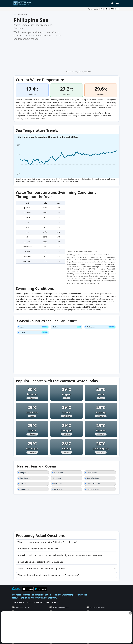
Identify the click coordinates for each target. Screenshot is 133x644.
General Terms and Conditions (29, 608)
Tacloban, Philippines (107, 67)
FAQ (13, 608)
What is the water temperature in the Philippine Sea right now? (47, 489)
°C (102, 9)
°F (107, 9)
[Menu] (117, 3)
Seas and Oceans (21, 14)
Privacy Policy (49, 608)
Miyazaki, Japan (82, 67)
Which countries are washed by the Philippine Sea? (41, 516)
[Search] (107, 3)
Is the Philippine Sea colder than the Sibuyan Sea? (41, 509)
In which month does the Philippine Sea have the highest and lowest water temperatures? (60, 502)
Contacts (60, 608)
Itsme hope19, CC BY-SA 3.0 (91, 169)
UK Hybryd (114, 9)
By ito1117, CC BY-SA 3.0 (84, 19)
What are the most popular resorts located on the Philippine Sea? (48, 522)
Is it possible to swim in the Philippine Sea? (38, 496)
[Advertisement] (54, 627)
